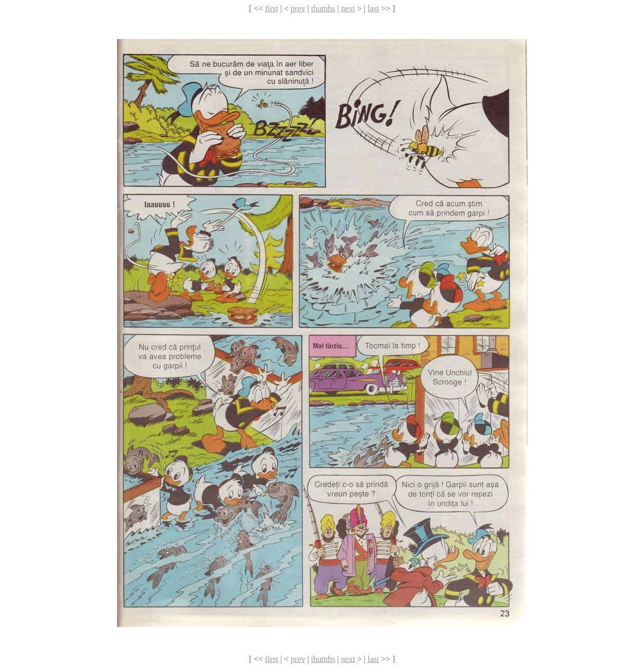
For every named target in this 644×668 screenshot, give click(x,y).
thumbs (323, 8)
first (272, 8)
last (373, 8)
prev (298, 8)
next (348, 8)
